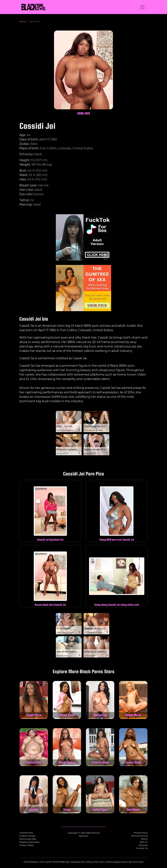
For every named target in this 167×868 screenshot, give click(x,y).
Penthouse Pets (28, 839)
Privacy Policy (141, 833)
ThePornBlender (61, 862)
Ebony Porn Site (95, 862)
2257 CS (144, 842)
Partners (143, 845)
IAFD (87, 113)
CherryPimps (26, 833)
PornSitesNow (31, 862)
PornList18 (45, 862)
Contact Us (142, 848)
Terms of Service (139, 836)
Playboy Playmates (29, 842)
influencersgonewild (116, 862)
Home (23, 21)
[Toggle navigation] (142, 7)
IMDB (80, 113)
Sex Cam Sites (136, 862)
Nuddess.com (78, 862)
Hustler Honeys (27, 836)
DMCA (144, 839)
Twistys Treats (26, 845)
